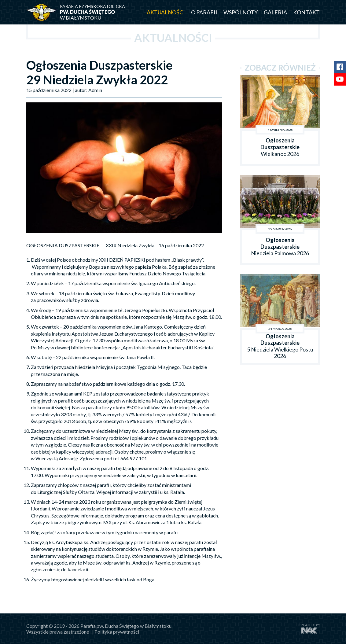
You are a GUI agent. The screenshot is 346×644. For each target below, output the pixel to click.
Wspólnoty (241, 12)
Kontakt (306, 12)
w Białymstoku (97, 12)
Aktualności (166, 12)
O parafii (204, 12)
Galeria (275, 12)
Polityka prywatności (117, 632)
